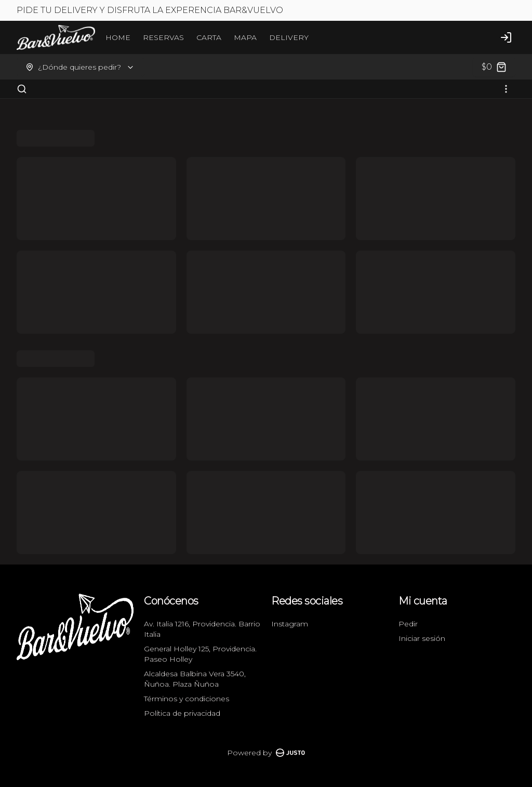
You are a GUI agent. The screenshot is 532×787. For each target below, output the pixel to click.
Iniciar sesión (422, 638)
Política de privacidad (182, 713)
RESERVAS (163, 37)
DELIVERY (289, 37)
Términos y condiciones (187, 699)
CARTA (209, 37)
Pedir (408, 624)
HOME (118, 37)
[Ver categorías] (506, 89)
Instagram (290, 624)
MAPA (245, 37)
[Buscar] (22, 89)
